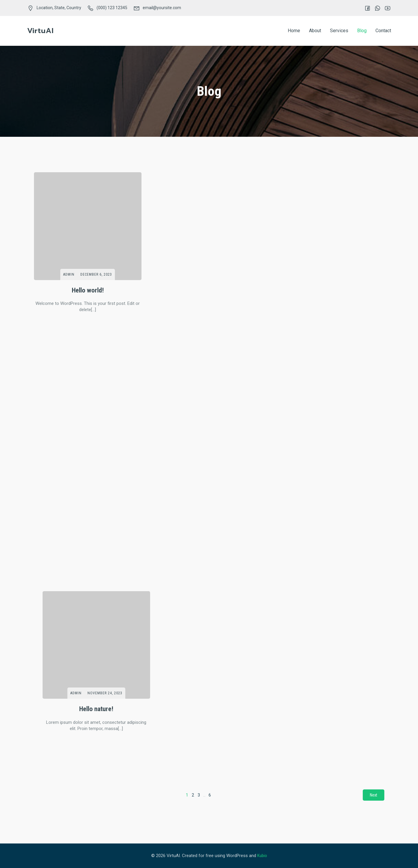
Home (294, 31)
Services (339, 31)
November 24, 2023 (217, 274)
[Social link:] (365, 8)
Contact (383, 31)
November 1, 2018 (218, 583)
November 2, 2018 (96, 583)
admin (69, 274)
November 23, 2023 (339, 274)
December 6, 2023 (96, 274)
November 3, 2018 (96, 429)
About (315, 31)
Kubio (262, 856)
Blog (362, 31)
